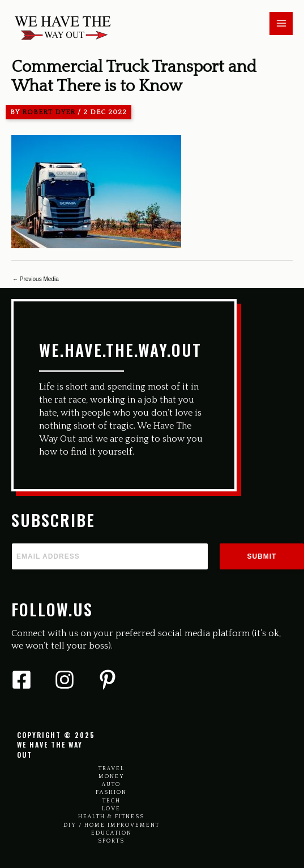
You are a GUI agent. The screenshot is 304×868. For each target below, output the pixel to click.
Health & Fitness (111, 817)
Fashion (111, 793)
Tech (112, 801)
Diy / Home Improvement (112, 825)
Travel (112, 769)
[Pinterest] (108, 680)
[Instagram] (65, 680)
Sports (111, 841)
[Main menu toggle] (281, 23)
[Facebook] (22, 680)
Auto (111, 785)
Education (112, 833)
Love (111, 809)
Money (112, 777)
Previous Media (36, 279)
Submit (262, 556)
